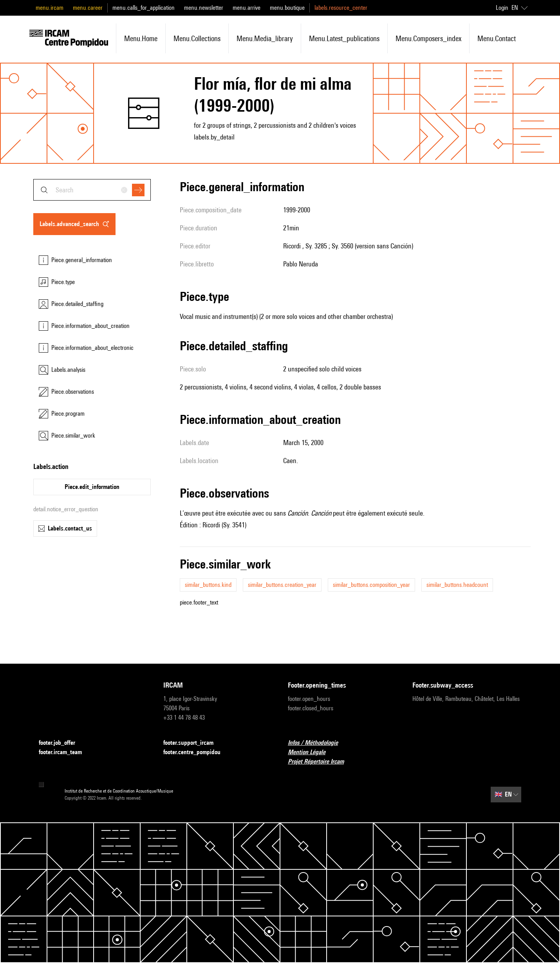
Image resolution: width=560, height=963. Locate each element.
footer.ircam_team (65, 752)
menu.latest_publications (344, 38)
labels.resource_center (341, 8)
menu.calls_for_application (144, 8)
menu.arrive (247, 8)
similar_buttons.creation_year (282, 585)
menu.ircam (50, 8)
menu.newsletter (204, 8)
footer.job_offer (62, 743)
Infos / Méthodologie (318, 743)
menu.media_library (265, 38)
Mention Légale (311, 752)
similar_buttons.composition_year (371, 585)
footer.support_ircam (193, 743)
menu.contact (497, 38)
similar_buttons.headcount (457, 585)
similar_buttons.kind (208, 585)
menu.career (88, 8)
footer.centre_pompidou (197, 752)
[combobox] (92, 190)
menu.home (141, 38)
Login (502, 8)
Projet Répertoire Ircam (321, 762)
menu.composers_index (428, 38)
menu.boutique (287, 8)
